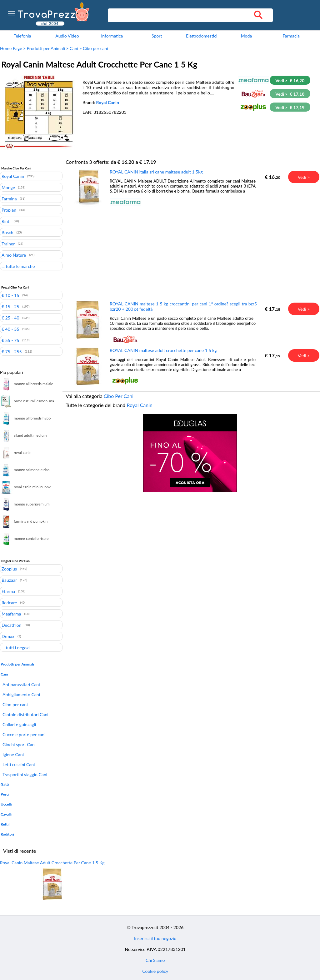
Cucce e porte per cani (24, 734)
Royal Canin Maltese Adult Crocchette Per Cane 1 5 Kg (52, 863)
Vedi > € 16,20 (290, 80)
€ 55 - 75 (10, 340)
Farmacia (291, 36)
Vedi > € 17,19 (290, 107)
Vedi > (304, 177)
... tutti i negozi (16, 647)
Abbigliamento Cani (21, 694)
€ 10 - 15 (10, 295)
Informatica (112, 36)
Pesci (5, 794)
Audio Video (67, 36)
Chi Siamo (155, 960)
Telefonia (22, 36)
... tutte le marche (18, 266)
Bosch (7, 232)
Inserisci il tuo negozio (155, 938)
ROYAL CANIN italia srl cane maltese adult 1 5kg (156, 172)
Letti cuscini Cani (19, 764)
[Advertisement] (190, 257)
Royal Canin (108, 102)
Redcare (9, 602)
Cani (74, 48)
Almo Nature (14, 255)
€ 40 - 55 (10, 329)
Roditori (7, 834)
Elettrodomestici (202, 36)
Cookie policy (155, 971)
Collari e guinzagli (19, 724)
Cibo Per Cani (119, 396)
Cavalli (6, 814)
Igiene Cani (13, 754)
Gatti (5, 784)
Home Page (11, 48)
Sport (157, 36)
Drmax (8, 636)
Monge (8, 187)
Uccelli (6, 804)
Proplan (9, 210)
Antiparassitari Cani (21, 684)
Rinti (6, 221)
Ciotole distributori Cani (25, 714)
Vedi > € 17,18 (290, 94)
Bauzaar (9, 580)
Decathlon (11, 625)
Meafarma (11, 614)
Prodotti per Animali (46, 48)
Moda (247, 36)
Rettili (5, 824)
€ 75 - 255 (12, 351)
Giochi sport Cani (19, 744)
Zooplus (9, 569)
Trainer (8, 244)
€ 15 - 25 (10, 306)
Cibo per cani (95, 48)
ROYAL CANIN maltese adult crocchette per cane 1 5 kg (163, 350)
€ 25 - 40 (10, 318)
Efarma (8, 591)
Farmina (9, 199)
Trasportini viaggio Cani (25, 774)
